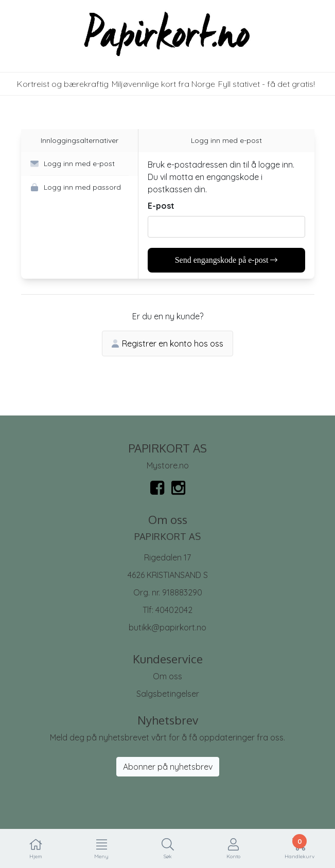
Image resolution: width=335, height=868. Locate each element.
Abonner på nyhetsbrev (168, 767)
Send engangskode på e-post (226, 260)
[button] (80, 164)
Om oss (167, 676)
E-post (161, 206)
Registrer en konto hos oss (167, 343)
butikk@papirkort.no (167, 627)
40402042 (174, 610)
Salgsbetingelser (168, 694)
